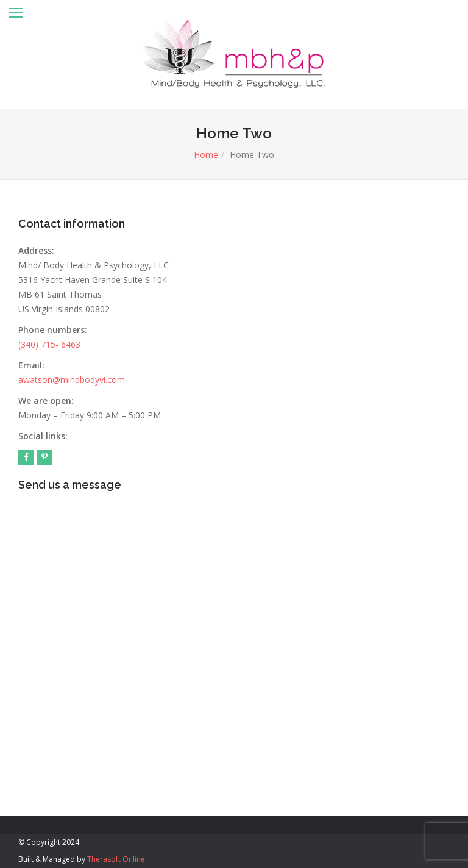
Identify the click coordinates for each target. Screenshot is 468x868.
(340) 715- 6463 (49, 344)
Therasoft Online (116, 859)
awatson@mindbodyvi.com (72, 380)
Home (206, 155)
